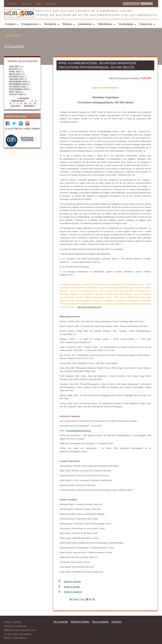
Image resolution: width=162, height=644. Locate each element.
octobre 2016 (17, 87)
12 (35, 103)
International (85, 24)
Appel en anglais (72, 587)
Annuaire (116, 622)
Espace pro (146, 24)
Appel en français (72, 581)
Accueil (13, 35)
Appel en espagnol (73, 592)
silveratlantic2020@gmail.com (79, 431)
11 (30, 103)
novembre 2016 (18, 84)
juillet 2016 (16, 94)
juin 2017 (14, 66)
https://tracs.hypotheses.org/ (89, 307)
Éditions (67, 24)
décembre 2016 (18, 82)
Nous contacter (100, 622)
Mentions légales (80, 622)
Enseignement (30, 24)
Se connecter (61, 622)
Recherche (50, 24)
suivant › (16, 106)
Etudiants (13, 4)
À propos (10, 24)
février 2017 (17, 77)
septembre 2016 (19, 89)
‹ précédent (17, 101)
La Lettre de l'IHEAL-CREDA (23, 129)
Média (38, 4)
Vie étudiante (126, 24)
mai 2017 (14, 69)
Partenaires (51, 4)
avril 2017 (15, 72)
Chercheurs (26, 4)
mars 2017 (15, 74)
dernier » (30, 106)
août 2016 (15, 92)
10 (25, 103)
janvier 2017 (17, 79)
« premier (23, 98)
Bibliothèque (105, 24)
